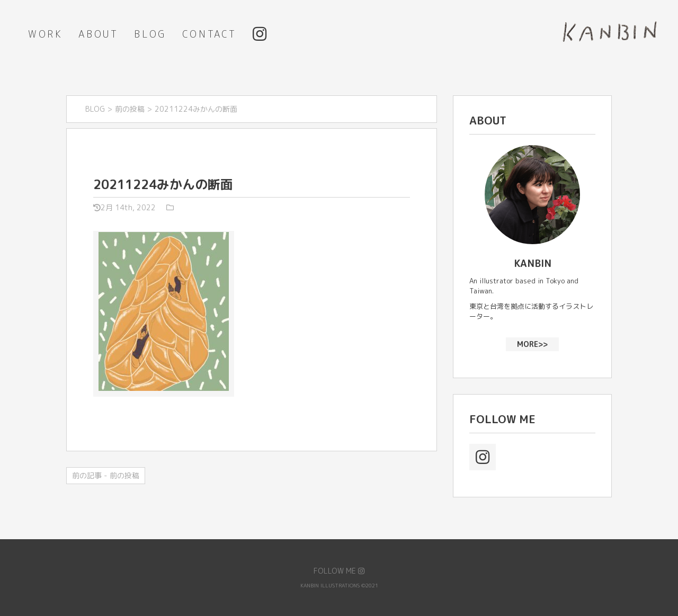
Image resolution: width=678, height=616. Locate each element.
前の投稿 (130, 109)
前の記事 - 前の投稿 (106, 475)
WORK (45, 34)
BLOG (150, 34)
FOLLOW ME (339, 571)
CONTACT (209, 34)
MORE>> (532, 343)
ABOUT (98, 34)
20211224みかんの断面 (163, 184)
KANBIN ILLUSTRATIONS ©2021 (339, 585)
